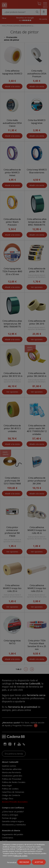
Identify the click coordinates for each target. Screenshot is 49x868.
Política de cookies (20, 856)
